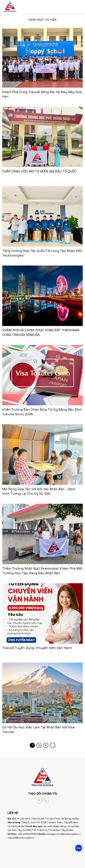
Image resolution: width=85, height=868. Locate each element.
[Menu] (80, 7)
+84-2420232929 (28, 834)
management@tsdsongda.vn (63, 834)
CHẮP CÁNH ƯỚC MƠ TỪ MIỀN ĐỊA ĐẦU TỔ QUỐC (39, 171)
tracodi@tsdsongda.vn (21, 838)
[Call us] (46, 800)
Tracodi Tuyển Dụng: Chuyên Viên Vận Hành (37, 648)
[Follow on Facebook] (39, 800)
